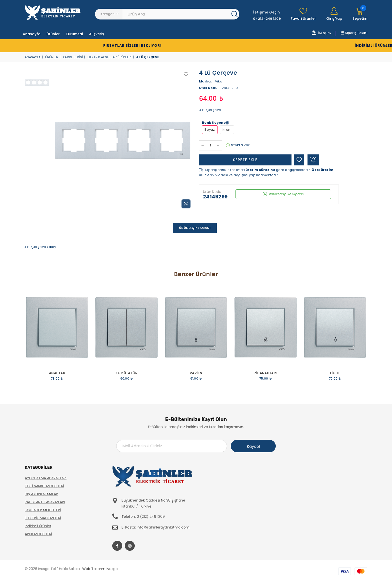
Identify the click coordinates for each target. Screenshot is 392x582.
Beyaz (210, 130)
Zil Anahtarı (265, 373)
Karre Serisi (73, 57)
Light (335, 373)
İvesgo (112, 569)
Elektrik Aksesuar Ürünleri (110, 57)
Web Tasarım (94, 569)
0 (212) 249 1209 (267, 19)
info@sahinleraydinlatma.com (163, 527)
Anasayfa (33, 57)
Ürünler (52, 57)
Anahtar (57, 373)
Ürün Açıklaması (195, 228)
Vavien (196, 373)
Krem (227, 130)
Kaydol (253, 446)
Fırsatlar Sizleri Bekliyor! (104, 45)
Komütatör (126, 373)
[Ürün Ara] (177, 14)
